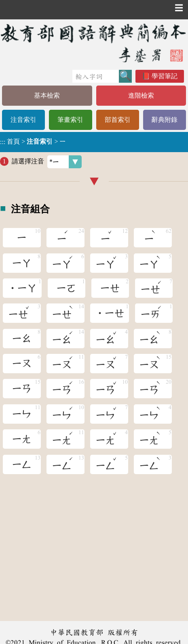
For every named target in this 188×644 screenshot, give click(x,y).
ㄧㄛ (66, 288)
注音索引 (23, 120)
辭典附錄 (165, 120)
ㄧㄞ (152, 312)
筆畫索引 (70, 120)
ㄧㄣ (22, 414)
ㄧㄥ (22, 464)
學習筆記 (165, 76)
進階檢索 (141, 95)
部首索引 (118, 120)
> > (33, 142)
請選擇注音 (47, 162)
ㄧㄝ (110, 288)
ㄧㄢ (22, 389)
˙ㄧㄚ (22, 288)
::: (3, 142)
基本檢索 (47, 95)
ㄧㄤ (22, 439)
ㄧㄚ (22, 263)
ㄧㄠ (22, 339)
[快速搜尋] (96, 76)
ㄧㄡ (22, 364)
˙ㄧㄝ (110, 313)
